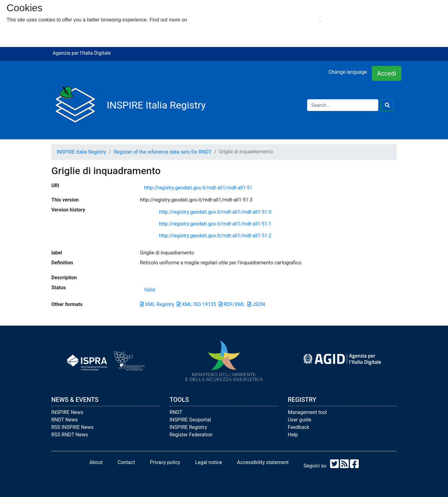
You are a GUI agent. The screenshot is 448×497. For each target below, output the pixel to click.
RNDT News (65, 420)
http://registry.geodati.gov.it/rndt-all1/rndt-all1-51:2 (215, 236)
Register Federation (191, 435)
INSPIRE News (67, 412)
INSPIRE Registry (188, 427)
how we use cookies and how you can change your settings (254, 20)
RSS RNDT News (70, 435)
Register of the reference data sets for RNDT (163, 152)
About (96, 462)
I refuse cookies (24, 40)
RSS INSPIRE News (72, 427)
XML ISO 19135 (196, 304)
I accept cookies (24, 32)
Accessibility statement (263, 462)
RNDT (176, 412)
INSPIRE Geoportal (190, 420)
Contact (126, 462)
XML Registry (157, 304)
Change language (348, 72)
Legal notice (209, 462)
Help (293, 435)
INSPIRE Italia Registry (81, 152)
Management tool (307, 412)
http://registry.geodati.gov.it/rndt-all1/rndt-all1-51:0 (215, 212)
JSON (256, 304)
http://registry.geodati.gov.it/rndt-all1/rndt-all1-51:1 (215, 224)
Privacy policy (165, 462)
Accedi (387, 73)
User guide (300, 420)
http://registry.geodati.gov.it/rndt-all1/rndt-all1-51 (198, 188)
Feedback (299, 427)
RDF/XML (232, 304)
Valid (149, 290)
